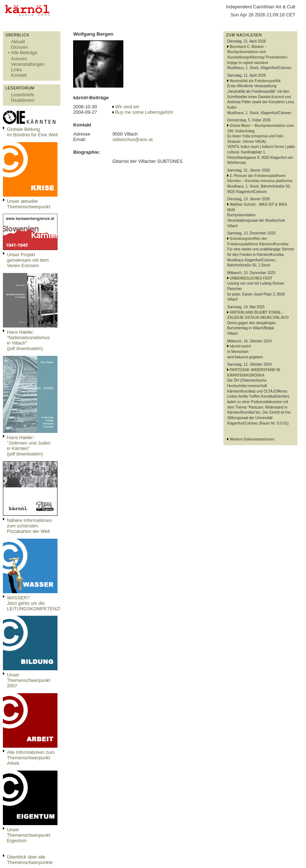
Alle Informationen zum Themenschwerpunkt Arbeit (31, 758)
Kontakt (19, 75)
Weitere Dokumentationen (252, 439)
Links (16, 70)
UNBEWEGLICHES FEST (251, 278)
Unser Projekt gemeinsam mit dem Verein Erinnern (28, 260)
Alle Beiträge (24, 53)
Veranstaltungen (28, 64)
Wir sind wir (127, 107)
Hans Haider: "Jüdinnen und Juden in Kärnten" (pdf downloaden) (29, 446)
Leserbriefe (23, 95)
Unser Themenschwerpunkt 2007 (29, 680)
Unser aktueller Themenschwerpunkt (29, 204)
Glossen (19, 47)
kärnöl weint (240, 346)
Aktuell (18, 42)
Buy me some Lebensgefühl (144, 112)
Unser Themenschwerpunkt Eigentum (29, 835)
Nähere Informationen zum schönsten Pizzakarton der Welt (29, 526)
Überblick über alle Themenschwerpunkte (30, 860)
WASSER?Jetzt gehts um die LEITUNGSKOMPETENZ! (34, 603)
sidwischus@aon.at (132, 139)
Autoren (19, 59)
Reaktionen (23, 100)
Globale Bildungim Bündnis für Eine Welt (32, 132)
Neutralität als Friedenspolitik (255, 81)
